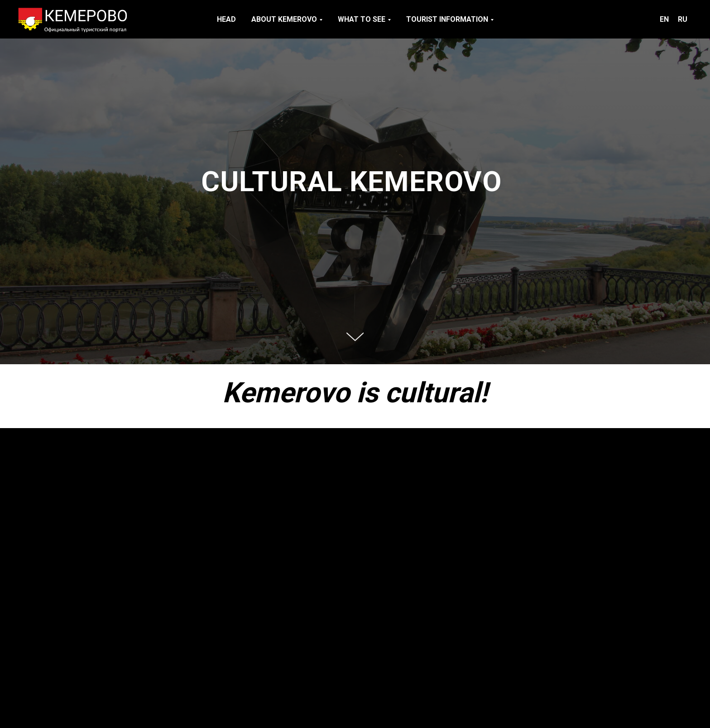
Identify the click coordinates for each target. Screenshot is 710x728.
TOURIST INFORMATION (447, 19)
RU (683, 19)
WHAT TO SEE (362, 19)
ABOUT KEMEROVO (284, 19)
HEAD (226, 19)
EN (664, 19)
